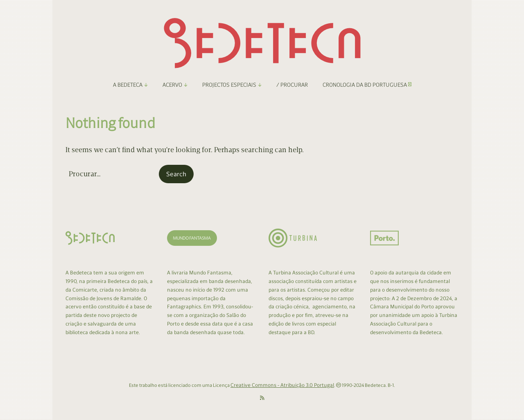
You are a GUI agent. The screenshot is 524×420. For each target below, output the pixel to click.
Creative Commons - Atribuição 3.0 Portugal (282, 385)
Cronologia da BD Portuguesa (367, 85)
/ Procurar (292, 85)
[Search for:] (111, 174)
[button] (176, 174)
